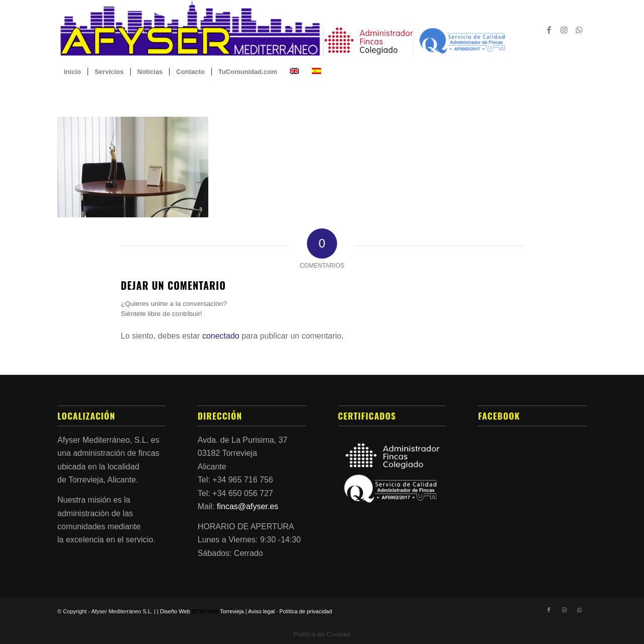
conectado (221, 336)
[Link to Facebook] (549, 30)
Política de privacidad (306, 611)
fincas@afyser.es (248, 506)
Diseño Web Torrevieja (202, 611)
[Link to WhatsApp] (579, 30)
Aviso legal (261, 611)
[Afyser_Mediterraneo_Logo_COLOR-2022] (322, 30)
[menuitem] (72, 72)
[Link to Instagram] (564, 30)
